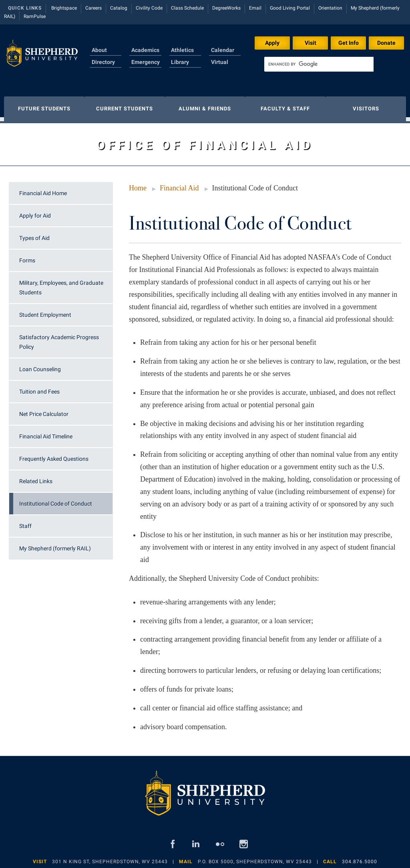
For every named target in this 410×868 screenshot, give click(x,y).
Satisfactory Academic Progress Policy (59, 338)
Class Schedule (187, 8)
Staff (25, 522)
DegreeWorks (226, 8)
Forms (27, 256)
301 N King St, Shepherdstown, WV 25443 (110, 858)
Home (138, 184)
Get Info (349, 43)
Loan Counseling (40, 365)
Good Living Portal (290, 8)
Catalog (119, 8)
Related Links (36, 477)
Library (180, 62)
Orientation (330, 8)
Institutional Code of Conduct (56, 500)
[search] (319, 64)
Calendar (223, 50)
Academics (145, 50)
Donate (386, 43)
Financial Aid (179, 184)
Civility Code (149, 8)
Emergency (146, 62)
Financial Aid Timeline (46, 432)
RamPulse (35, 16)
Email (255, 8)
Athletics (182, 50)
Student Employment (45, 311)
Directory (103, 62)
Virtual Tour (220, 67)
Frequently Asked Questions (54, 455)
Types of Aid (34, 234)
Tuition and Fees (39, 388)
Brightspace (64, 8)
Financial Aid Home (43, 189)
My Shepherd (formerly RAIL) (55, 544)
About (99, 50)
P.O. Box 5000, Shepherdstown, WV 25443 (255, 858)
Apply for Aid (35, 212)
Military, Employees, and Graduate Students (61, 284)
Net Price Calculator (44, 410)
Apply (272, 43)
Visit (311, 43)
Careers (93, 8)
